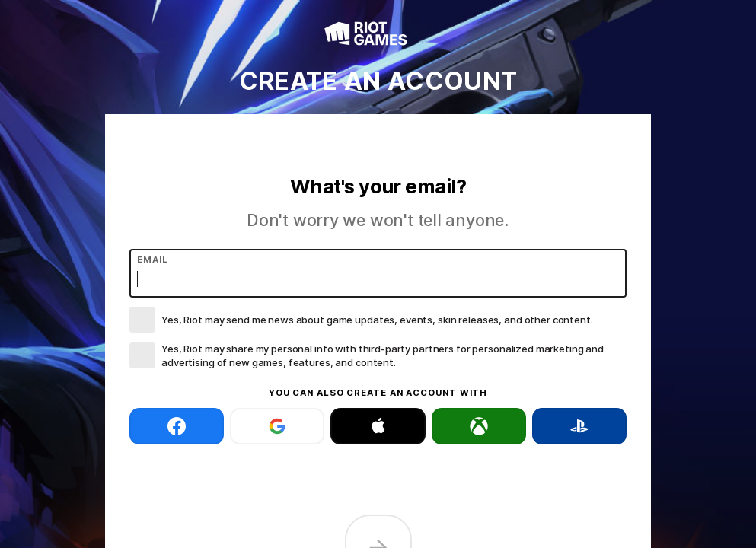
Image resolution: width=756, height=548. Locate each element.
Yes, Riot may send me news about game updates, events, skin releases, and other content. (377, 320)
